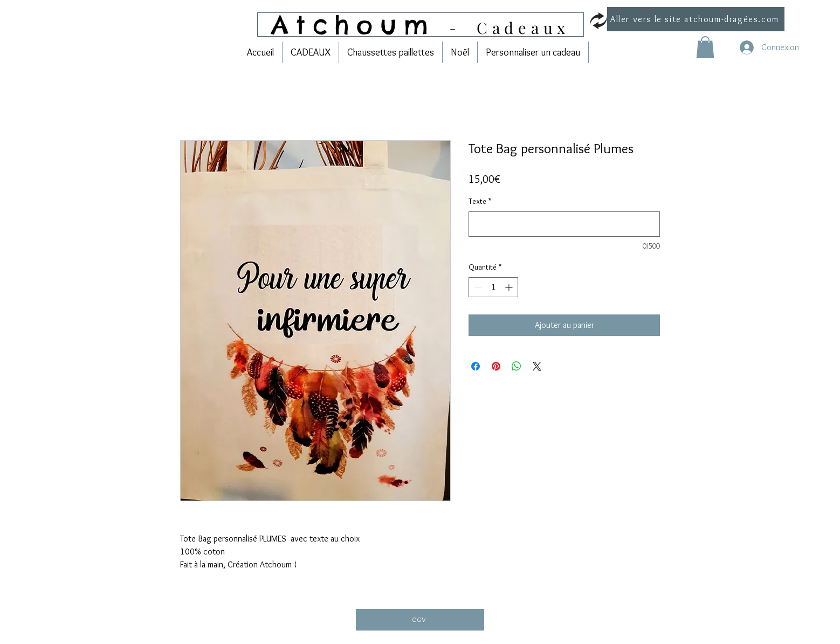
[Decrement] (477, 287)
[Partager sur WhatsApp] (517, 366)
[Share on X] (537, 366)
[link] (705, 47)
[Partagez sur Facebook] (476, 366)
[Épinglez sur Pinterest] (496, 366)
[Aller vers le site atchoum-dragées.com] (696, 19)
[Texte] (564, 224)
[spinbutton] (493, 287)
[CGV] (420, 620)
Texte (480, 201)
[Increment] (510, 287)
